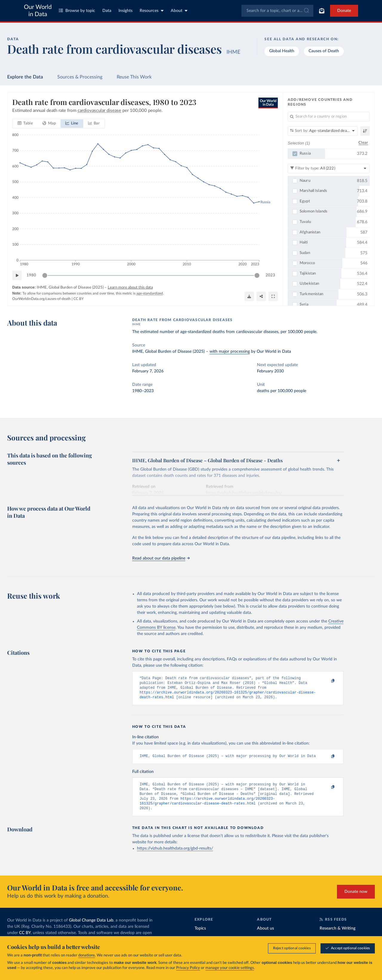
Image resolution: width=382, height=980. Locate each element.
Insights (125, 11)
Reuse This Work (134, 77)
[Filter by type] (329, 168)
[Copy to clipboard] (326, 681)
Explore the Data (25, 77)
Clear (363, 143)
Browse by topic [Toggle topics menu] (77, 11)
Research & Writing (338, 936)
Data (107, 11)
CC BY (78, 299)
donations (87, 956)
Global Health (282, 51)
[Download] (249, 296)
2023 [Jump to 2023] (270, 275)
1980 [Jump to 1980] (31, 275)
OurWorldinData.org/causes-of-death (41, 299)
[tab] (25, 124)
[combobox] (277, 11)
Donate (344, 11)
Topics (200, 936)
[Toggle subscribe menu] (322, 11)
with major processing (230, 352)
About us (265, 936)
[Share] (261, 296)
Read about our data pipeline (161, 558)
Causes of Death (324, 51)
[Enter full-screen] (273, 296)
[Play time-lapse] (17, 275)
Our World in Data (38, 11)
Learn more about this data (130, 288)
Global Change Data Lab (91, 927)
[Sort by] (323, 131)
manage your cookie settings (230, 968)
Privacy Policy (188, 968)
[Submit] (306, 11)
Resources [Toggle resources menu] (152, 11)
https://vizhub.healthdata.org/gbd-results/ (175, 856)
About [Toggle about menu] (179, 11)
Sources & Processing (80, 77)
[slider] (45, 275)
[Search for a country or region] (329, 117)
